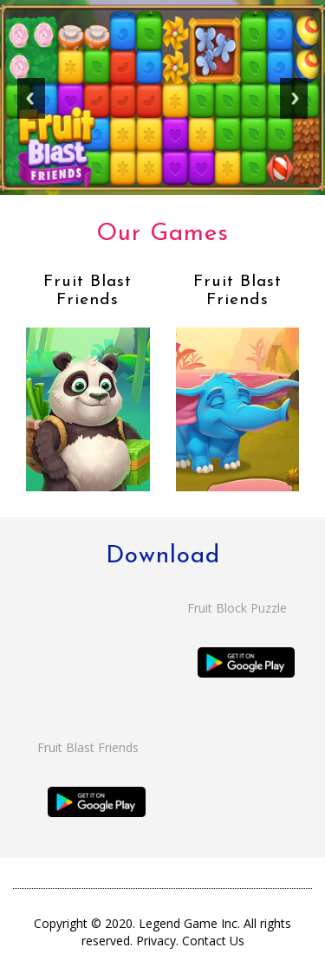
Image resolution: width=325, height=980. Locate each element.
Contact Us (213, 941)
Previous (31, 104)
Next (294, 104)
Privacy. (159, 941)
